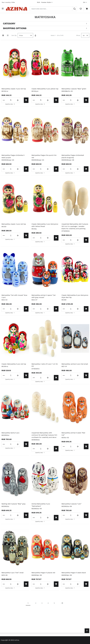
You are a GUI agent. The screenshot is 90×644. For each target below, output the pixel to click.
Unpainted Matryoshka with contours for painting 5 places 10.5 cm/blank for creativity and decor (45, 440)
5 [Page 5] (54, 608)
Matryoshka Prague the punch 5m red (44, 158)
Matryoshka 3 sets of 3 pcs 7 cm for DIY (45, 370)
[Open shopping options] (45, 28)
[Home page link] (18, 9)
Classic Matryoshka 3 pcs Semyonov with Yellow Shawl (43, 227)
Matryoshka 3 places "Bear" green (74, 88)
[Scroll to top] (87, 631)
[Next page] (62, 608)
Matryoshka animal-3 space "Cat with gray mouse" (44, 301)
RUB (45, 2)
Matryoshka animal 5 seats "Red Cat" (74, 439)
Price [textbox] (21, 35)
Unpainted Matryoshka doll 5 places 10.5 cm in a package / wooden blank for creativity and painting (74, 230)
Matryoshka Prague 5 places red (44, 578)
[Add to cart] (23, 100)
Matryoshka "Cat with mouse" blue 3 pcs (15, 301)
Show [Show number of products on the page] (78, 35)
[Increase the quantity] (17, 100)
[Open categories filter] (45, 23)
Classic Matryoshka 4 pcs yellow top (44, 89)
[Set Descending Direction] (35, 35)
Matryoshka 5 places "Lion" (72, 509)
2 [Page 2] (36, 608)
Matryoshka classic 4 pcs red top (14, 88)
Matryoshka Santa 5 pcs (11, 438)
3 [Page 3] (42, 608)
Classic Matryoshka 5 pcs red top (14, 369)
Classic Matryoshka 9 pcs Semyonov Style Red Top (71, 301)
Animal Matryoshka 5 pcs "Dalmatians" (41, 510)
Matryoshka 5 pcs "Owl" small (13, 578)
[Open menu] (3, 9)
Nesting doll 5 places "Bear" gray (14, 509)
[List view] (8, 35)
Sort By (14, 35)
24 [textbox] (84, 35)
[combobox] (55, 9)
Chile (13, 2)
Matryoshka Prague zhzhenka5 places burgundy (73, 158)
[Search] (75, 9)
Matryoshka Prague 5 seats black (74, 578)
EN (85, 2)
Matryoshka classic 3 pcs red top (14, 226)
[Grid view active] (3, 35)
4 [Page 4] (48, 608)
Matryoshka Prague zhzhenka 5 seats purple (13, 158)
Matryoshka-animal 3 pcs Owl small (75, 369)
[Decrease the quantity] (4, 100)
